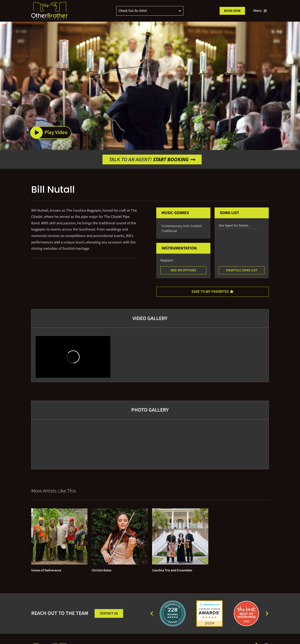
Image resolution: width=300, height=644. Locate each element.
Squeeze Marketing (259, 635)
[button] (51, 133)
